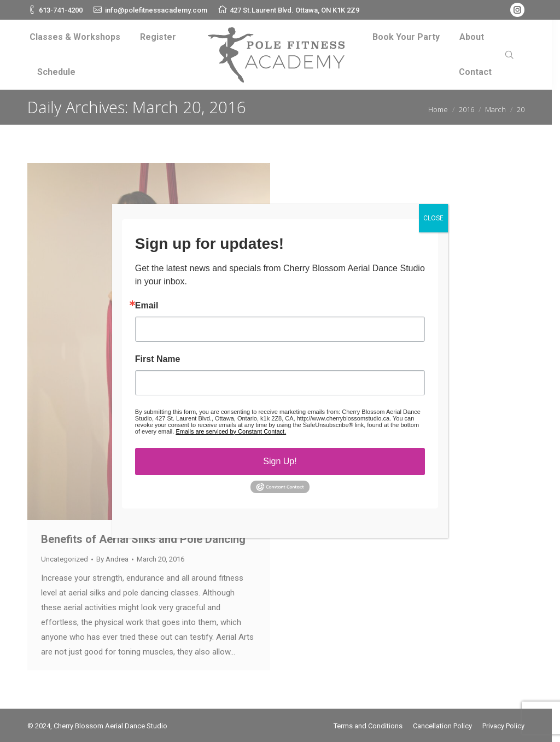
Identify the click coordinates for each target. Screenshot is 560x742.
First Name (158, 359)
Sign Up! (280, 461)
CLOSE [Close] (433, 218)
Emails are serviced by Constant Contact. (231, 431)
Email (147, 306)
